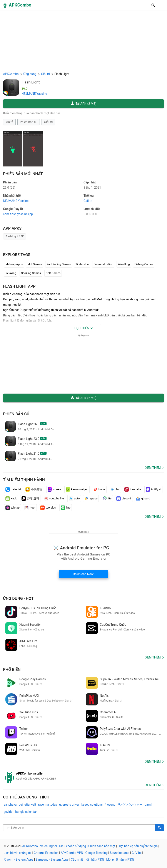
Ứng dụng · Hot (18, 598)
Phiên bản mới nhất (23, 174)
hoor (30, 508)
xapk (11, 499)
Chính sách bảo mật (102, 846)
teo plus (48, 508)
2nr (115, 489)
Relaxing (11, 273)
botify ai (153, 489)
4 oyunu (110, 805)
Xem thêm (153, 468)
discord (124, 499)
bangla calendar (26, 812)
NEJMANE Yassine (34, 94)
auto (74, 499)
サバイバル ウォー (130, 805)
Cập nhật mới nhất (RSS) (87, 860)
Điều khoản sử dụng (73, 846)
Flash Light (31, 82)
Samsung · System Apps (52, 860)
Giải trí (48, 122)
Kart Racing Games (59, 264)
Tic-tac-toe (82, 264)
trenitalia (133, 489)
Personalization (103, 264)
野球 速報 (30, 499)
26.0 (9, 188)
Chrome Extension (46, 853)
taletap (13, 508)
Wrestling (124, 264)
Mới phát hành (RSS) (120, 860)
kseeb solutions (92, 805)
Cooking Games (31, 273)
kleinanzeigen (77, 489)
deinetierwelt (27, 805)
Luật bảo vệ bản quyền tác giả (138, 846)
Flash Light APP (19, 286)
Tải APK (84, 104)
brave (99, 489)
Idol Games (35, 264)
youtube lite (54, 499)
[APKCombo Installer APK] (83, 776)
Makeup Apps (14, 264)
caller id (13, 489)
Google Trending (97, 853)
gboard (143, 499)
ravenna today (48, 805)
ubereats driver (69, 805)
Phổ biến (12, 669)
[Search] (160, 828)
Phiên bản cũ (28, 122)
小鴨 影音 (34, 489)
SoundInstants (120, 853)
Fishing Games (144, 264)
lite (107, 499)
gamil (148, 805)
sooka (54, 489)
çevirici (8, 812)
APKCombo (11, 74)
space (91, 499)
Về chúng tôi (48, 846)
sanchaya (10, 805)
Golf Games (53, 273)
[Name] (79, 828)
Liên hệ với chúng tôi (18, 853)
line (66, 508)
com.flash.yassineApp (18, 214)
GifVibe (136, 853)
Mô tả (9, 122)
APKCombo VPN (72, 853)
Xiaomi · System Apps (19, 860)
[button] (153, 5)
